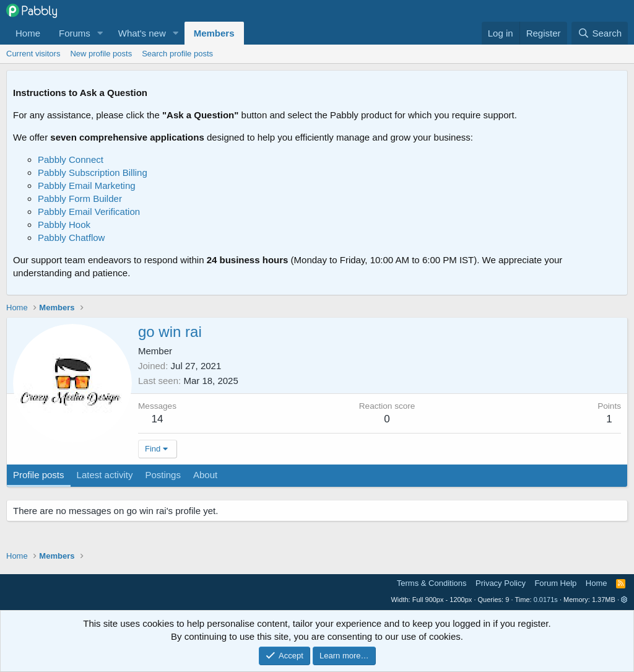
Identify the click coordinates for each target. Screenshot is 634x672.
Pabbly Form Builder (80, 199)
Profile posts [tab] (39, 475)
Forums (75, 33)
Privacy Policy (501, 583)
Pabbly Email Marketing (87, 185)
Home (28, 33)
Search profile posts (177, 54)
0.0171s (546, 600)
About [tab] (205, 475)
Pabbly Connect (71, 159)
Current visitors (33, 54)
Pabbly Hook (64, 225)
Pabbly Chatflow (71, 238)
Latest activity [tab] (105, 475)
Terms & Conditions (432, 583)
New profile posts (101, 54)
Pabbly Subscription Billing (93, 172)
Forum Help (555, 583)
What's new (142, 33)
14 (158, 419)
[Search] (600, 33)
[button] (100, 33)
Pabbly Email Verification (89, 212)
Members (214, 33)
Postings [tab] (163, 475)
